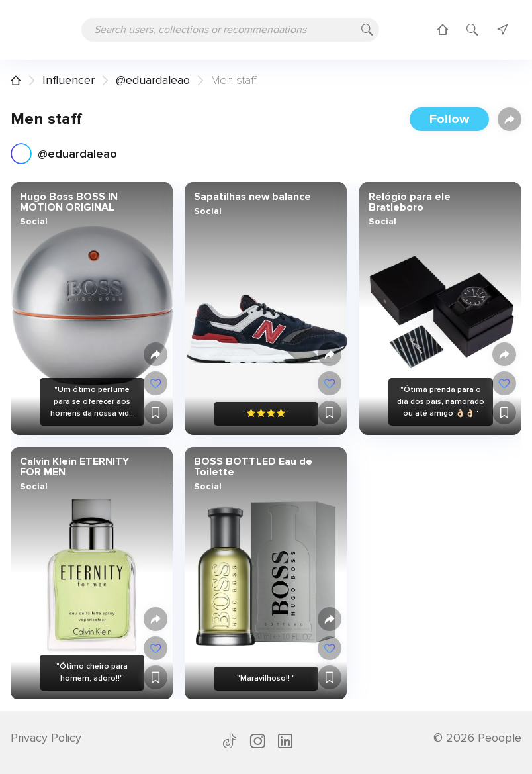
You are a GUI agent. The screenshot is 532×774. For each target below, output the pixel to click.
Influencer (68, 80)
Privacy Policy (46, 738)
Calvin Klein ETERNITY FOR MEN (74, 466)
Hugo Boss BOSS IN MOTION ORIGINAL (69, 202)
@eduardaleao (153, 80)
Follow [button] (449, 119)
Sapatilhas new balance (252, 197)
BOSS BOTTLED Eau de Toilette (253, 466)
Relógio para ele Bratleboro (409, 202)
